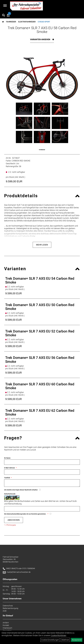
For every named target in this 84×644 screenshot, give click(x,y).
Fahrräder (11, 22)
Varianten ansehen (40, 39)
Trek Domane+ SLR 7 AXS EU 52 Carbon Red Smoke (40, 333)
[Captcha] (42, 509)
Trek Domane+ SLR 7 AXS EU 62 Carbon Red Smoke (40, 412)
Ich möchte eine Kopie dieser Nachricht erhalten (21, 490)
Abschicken (14, 520)
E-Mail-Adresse (10, 468)
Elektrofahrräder (27, 22)
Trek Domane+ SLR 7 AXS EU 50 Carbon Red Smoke (40, 307)
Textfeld (7, 478)
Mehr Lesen (42, 245)
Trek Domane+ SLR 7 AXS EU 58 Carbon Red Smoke (42, 30)
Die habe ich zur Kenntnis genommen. (25, 514)
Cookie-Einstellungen (50, 640)
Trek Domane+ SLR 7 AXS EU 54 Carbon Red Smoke (40, 280)
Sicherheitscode (10, 494)
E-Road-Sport (44, 22)
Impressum (7, 628)
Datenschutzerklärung (14, 514)
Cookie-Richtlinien (59, 635)
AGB (5, 611)
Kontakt (6, 625)
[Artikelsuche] (3, 15)
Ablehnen (65, 640)
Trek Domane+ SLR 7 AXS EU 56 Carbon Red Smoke (40, 360)
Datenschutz (8, 606)
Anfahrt (6, 623)
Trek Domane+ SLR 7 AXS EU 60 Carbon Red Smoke (40, 386)
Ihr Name (7, 458)
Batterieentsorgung (10, 608)
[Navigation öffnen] (5, 6)
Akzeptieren (77, 640)
